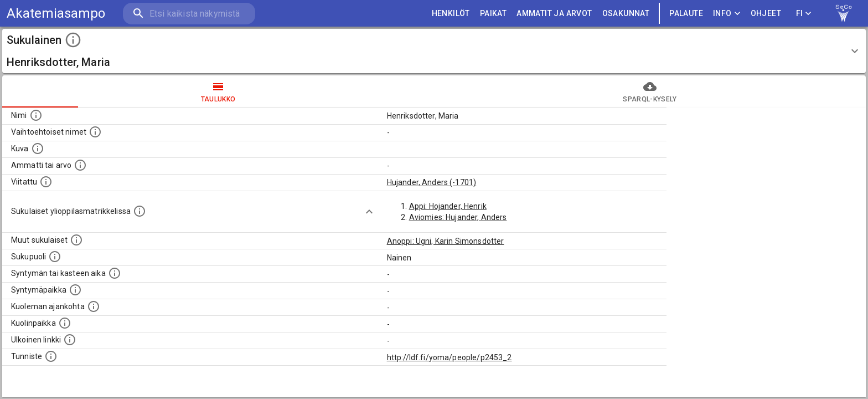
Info (727, 14)
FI (804, 14)
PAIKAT (493, 14)
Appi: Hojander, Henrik (448, 206)
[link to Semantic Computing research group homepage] (844, 13)
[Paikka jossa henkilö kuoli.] (65, 323)
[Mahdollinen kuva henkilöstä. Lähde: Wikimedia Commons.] (38, 149)
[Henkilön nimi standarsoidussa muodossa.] (36, 115)
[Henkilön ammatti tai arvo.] (80, 165)
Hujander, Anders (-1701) (432, 182)
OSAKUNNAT (626, 14)
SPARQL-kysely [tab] (650, 91)
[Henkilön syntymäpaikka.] (75, 290)
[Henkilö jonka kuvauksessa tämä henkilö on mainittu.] (46, 182)
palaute (686, 14)
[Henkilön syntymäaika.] (115, 273)
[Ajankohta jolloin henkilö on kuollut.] (94, 306)
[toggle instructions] (73, 40)
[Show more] (369, 212)
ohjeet (766, 14)
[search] (188, 14)
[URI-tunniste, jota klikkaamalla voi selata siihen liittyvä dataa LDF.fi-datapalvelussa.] (51, 356)
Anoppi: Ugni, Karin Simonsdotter (446, 241)
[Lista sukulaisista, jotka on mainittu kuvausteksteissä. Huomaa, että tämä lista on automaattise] (76, 240)
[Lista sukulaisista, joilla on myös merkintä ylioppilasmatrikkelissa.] (139, 211)
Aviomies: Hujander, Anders (458, 217)
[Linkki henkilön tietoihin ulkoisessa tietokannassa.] (70, 340)
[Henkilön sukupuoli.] (55, 257)
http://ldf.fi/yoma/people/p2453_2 (449, 357)
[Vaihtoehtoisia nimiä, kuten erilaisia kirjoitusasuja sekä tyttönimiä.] (95, 132)
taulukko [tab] (218, 91)
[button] (434, 51)
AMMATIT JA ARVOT (554, 14)
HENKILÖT (451, 14)
